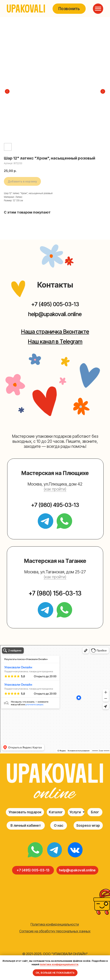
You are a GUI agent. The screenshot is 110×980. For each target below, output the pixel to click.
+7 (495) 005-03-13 (55, 304)
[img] (35, 850)
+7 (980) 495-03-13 (55, 505)
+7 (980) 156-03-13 (55, 593)
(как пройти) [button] (55, 489)
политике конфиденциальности (59, 964)
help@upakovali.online (55, 314)
